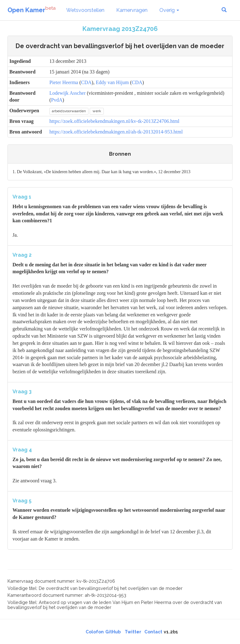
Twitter (133, 632)
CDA (86, 82)
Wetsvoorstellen (85, 10)
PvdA (57, 100)
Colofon (95, 632)
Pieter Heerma (64, 82)
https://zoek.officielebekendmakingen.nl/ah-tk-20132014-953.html (116, 132)
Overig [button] (169, 10)
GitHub (113, 632)
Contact (153, 632)
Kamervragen (132, 10)
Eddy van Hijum (112, 82)
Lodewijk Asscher (67, 93)
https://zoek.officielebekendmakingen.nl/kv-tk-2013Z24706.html (114, 121)
